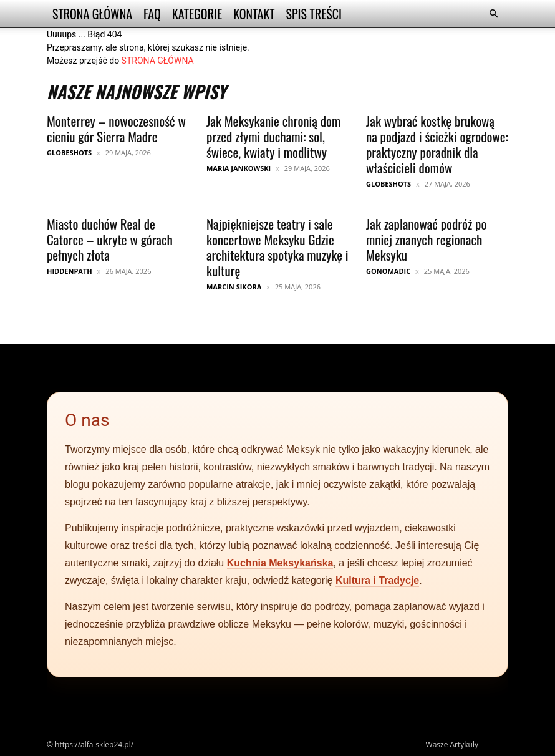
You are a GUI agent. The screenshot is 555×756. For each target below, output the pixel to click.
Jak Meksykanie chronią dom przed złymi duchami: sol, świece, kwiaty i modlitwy (273, 136)
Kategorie (197, 14)
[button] (493, 14)
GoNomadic (388, 271)
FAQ (152, 14)
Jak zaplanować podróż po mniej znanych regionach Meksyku (426, 239)
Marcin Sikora (234, 287)
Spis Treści (314, 14)
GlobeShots (69, 153)
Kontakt (254, 14)
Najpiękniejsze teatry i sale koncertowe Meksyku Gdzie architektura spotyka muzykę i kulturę (277, 247)
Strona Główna (92, 14)
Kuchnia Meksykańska (280, 563)
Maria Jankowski (239, 168)
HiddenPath (70, 271)
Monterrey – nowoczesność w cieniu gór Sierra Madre (116, 128)
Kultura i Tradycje (377, 580)
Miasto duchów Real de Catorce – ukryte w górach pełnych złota (110, 239)
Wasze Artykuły (452, 744)
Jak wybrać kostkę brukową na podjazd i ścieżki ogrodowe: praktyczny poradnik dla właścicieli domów (437, 144)
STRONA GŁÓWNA (158, 61)
